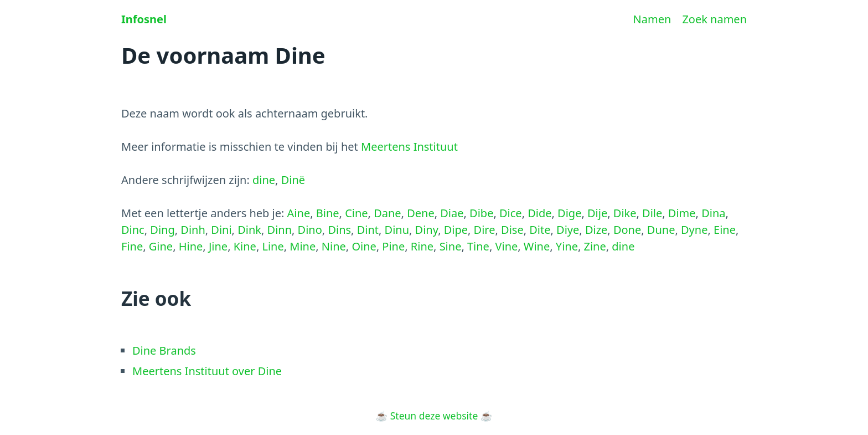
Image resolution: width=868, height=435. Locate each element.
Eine (725, 230)
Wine (537, 246)
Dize (596, 230)
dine (264, 180)
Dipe (456, 230)
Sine (451, 246)
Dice (511, 213)
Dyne (694, 230)
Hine (191, 246)
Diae (452, 213)
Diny (427, 230)
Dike (625, 213)
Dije (597, 213)
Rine (422, 246)
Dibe (481, 213)
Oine (364, 246)
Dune (661, 230)
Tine (478, 246)
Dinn (280, 230)
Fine (132, 246)
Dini (221, 230)
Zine (595, 246)
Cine (356, 213)
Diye (568, 230)
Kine (245, 246)
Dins (339, 230)
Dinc (133, 230)
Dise (512, 230)
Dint (368, 230)
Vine (506, 246)
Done (627, 230)
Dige (569, 213)
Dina (713, 213)
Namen (652, 19)
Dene (421, 213)
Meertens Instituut (409, 147)
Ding (162, 230)
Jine (218, 246)
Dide (539, 213)
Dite (540, 230)
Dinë (293, 180)
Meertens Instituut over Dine (207, 371)
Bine (328, 213)
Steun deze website (434, 416)
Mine (303, 246)
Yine (567, 246)
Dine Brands (164, 350)
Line (273, 246)
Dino (310, 230)
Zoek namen (714, 19)
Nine (334, 246)
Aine (299, 213)
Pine (393, 246)
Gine (161, 246)
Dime (682, 213)
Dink (249, 230)
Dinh (193, 230)
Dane (387, 213)
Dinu (397, 230)
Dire (485, 230)
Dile (652, 213)
